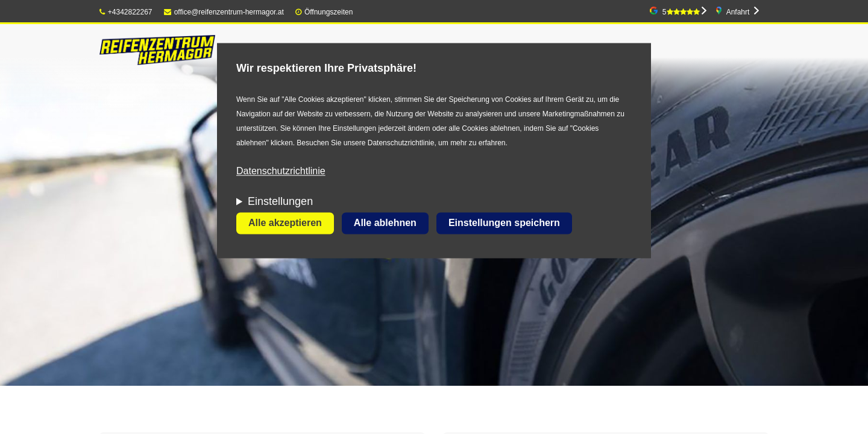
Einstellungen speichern (504, 223)
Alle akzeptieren (285, 223)
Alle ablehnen (385, 223)
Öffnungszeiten (329, 12)
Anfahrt (738, 12)
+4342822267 (126, 12)
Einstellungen (280, 202)
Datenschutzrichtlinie (281, 171)
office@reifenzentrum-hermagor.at (224, 12)
